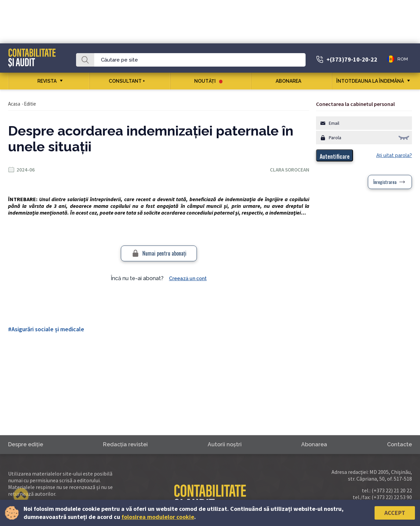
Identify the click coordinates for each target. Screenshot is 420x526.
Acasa (14, 104)
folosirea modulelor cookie (158, 517)
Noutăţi (208, 81)
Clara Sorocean (290, 170)
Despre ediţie (26, 444)
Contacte (399, 444)
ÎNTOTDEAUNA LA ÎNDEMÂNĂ (370, 81)
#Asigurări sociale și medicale (46, 329)
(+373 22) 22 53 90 (392, 497)
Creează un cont (188, 278)
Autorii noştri (225, 444)
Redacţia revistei (125, 444)
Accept (395, 513)
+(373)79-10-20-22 (352, 59)
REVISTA (47, 81)
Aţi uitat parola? (394, 155)
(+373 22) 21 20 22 (392, 490)
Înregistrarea (385, 182)
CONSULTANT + (129, 81)
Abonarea (291, 81)
